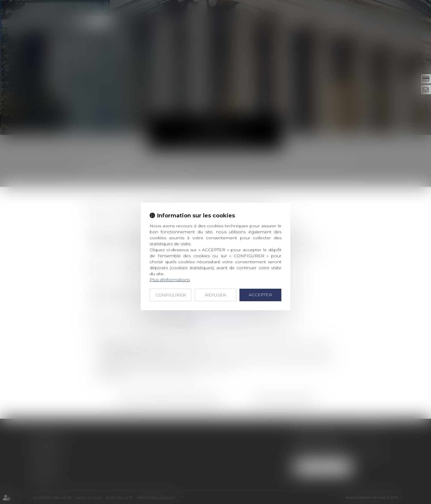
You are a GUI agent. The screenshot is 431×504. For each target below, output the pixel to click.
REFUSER (216, 295)
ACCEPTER (260, 295)
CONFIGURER (171, 295)
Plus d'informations (170, 280)
